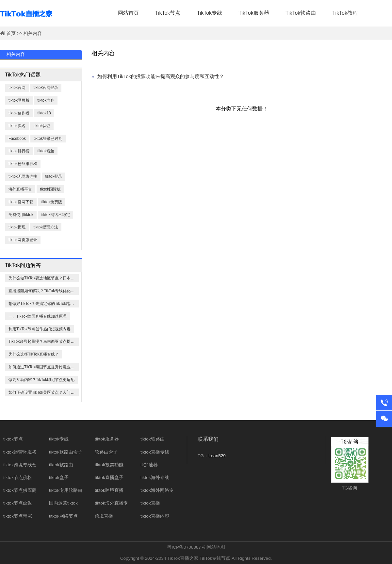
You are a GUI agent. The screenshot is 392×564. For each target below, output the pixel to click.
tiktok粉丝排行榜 (23, 164)
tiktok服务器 (107, 439)
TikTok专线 (209, 13)
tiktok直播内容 (155, 516)
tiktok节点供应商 (20, 490)
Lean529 (217, 456)
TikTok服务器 (254, 13)
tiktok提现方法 (46, 227)
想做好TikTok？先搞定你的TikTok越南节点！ (44, 304)
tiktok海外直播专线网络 (118, 503)
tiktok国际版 (50, 189)
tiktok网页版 (19, 100)
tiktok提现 (17, 227)
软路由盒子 (106, 452)
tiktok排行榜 (19, 151)
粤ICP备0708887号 (186, 547)
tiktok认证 (42, 126)
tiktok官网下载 (21, 202)
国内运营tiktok (63, 503)
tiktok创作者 (19, 113)
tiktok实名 (17, 126)
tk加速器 (149, 465)
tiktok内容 (46, 100)
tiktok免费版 (52, 202)
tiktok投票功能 (109, 465)
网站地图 (216, 547)
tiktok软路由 (61, 465)
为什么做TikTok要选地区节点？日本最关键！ (44, 278)
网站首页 (128, 13)
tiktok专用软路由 (66, 490)
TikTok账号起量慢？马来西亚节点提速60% (44, 341)
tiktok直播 (150, 503)
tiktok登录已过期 (48, 139)
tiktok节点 (13, 439)
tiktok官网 (17, 88)
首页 (11, 33)
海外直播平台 (20, 189)
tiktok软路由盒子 (66, 452)
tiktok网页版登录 (23, 240)
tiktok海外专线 (155, 478)
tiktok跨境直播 (109, 490)
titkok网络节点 (63, 516)
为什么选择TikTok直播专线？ (34, 354)
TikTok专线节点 (215, 558)
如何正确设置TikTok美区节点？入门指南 (43, 392)
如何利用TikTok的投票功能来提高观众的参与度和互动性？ (158, 76)
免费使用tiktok (21, 215)
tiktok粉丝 (46, 151)
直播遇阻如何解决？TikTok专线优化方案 (43, 291)
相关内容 (33, 33)
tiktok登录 (54, 176)
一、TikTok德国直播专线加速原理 (38, 316)
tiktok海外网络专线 (159, 490)
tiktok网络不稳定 (56, 215)
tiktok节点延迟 (18, 503)
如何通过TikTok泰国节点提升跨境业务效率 (44, 367)
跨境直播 (104, 516)
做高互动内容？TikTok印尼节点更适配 (41, 380)
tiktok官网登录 (46, 88)
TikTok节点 (168, 13)
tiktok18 (44, 113)
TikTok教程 (345, 13)
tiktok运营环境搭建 (22, 452)
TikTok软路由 (301, 13)
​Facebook (17, 139)
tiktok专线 (59, 439)
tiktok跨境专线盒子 (22, 465)
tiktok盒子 (59, 478)
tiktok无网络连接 (23, 176)
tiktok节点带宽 (18, 516)
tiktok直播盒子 (109, 478)
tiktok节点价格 (18, 478)
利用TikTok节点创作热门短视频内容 (40, 329)
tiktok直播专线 (155, 452)
